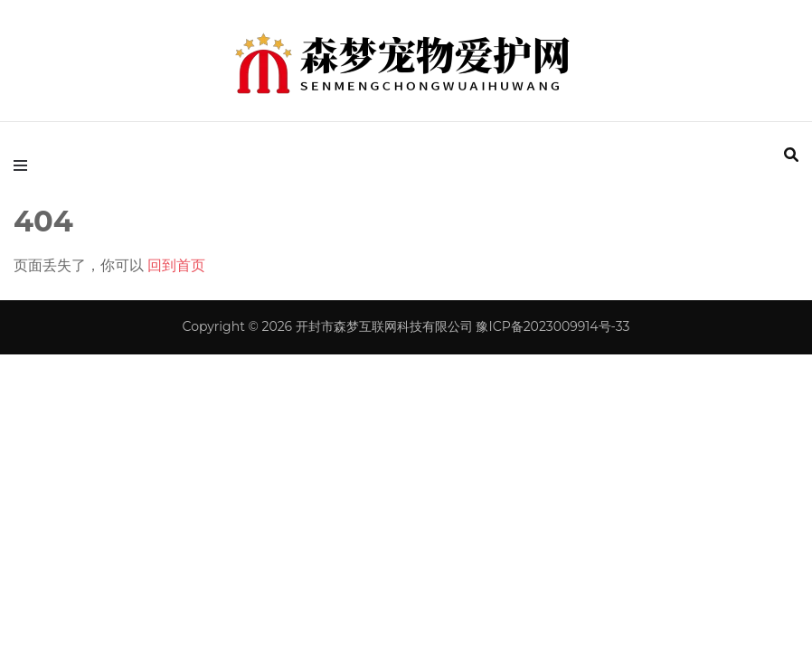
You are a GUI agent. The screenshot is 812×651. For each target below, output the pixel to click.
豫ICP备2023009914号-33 (552, 326)
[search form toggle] (791, 155)
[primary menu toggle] (25, 165)
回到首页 (176, 265)
